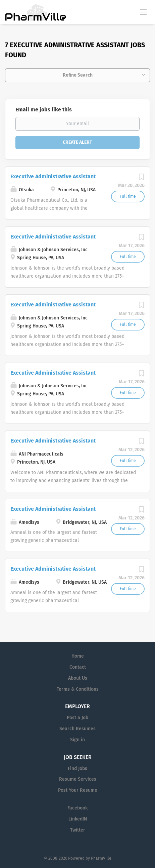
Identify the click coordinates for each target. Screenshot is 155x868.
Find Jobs (77, 768)
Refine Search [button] (78, 75)
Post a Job (77, 718)
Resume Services (78, 779)
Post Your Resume (78, 790)
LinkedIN (78, 819)
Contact (78, 667)
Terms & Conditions (78, 689)
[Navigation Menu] (143, 12)
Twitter (78, 830)
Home (78, 656)
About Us (78, 678)
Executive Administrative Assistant (53, 176)
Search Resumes (77, 729)
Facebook (77, 808)
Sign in (77, 740)
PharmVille (101, 858)
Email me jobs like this (44, 110)
